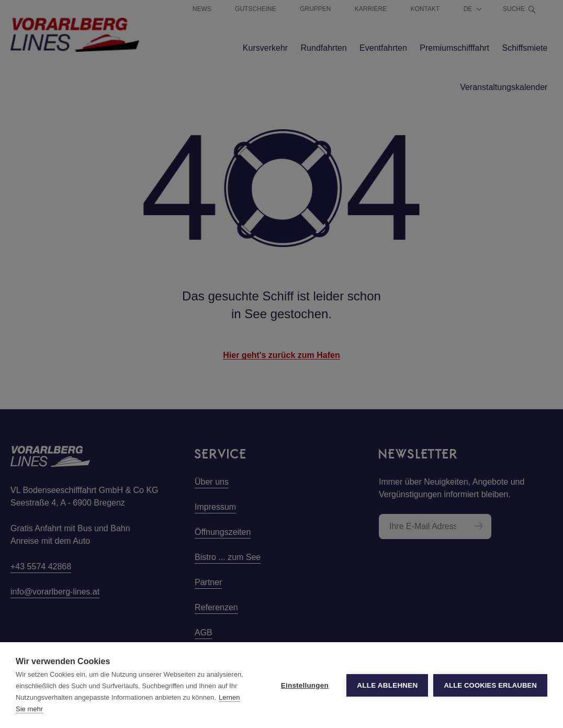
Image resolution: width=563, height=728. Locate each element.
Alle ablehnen (387, 685)
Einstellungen (305, 685)
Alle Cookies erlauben (490, 685)
